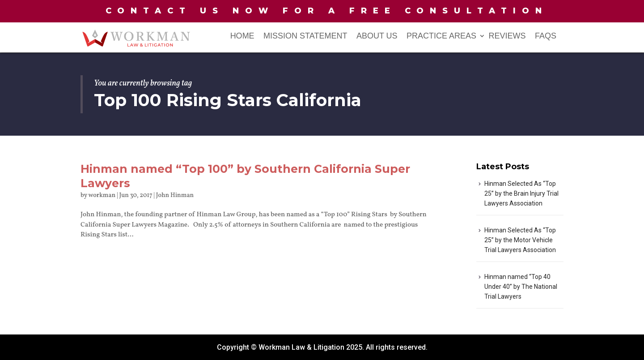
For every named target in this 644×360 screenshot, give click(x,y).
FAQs (546, 36)
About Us (377, 36)
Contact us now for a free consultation (327, 11)
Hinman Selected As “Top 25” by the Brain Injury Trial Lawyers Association (521, 193)
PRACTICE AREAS (441, 36)
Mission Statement (305, 36)
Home (242, 36)
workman (102, 195)
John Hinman (175, 195)
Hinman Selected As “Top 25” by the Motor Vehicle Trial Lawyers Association (520, 240)
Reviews (507, 36)
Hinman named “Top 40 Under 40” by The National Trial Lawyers (521, 287)
